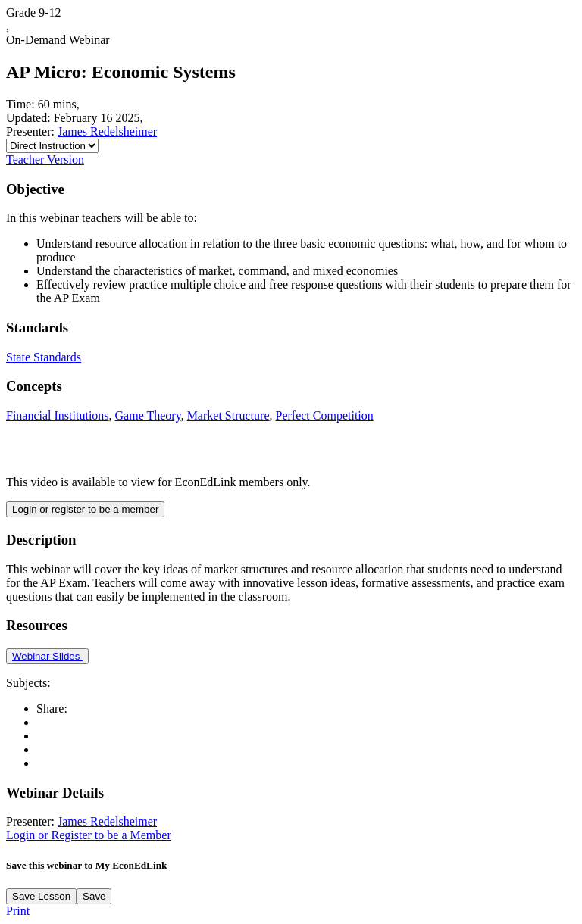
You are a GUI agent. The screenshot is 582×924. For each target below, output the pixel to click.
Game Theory (148, 415)
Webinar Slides (47, 656)
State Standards (44, 357)
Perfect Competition (324, 415)
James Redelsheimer (107, 131)
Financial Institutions (58, 415)
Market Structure (228, 415)
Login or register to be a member (85, 509)
